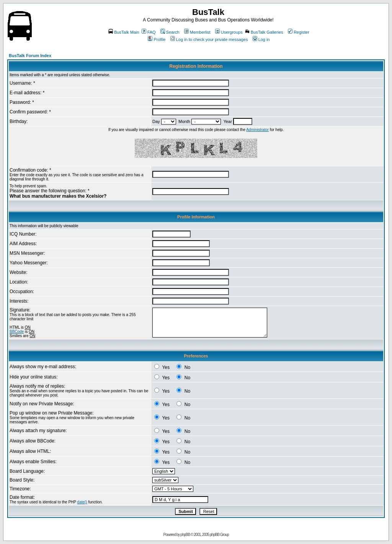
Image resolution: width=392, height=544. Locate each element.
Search (170, 32)
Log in (261, 39)
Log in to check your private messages (209, 39)
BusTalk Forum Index (30, 56)
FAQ (149, 32)
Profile (157, 39)
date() (82, 502)
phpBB (185, 535)
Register (299, 32)
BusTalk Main (124, 32)
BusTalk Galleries (264, 32)
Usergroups (229, 32)
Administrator (257, 130)
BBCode (17, 332)
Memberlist (197, 32)
